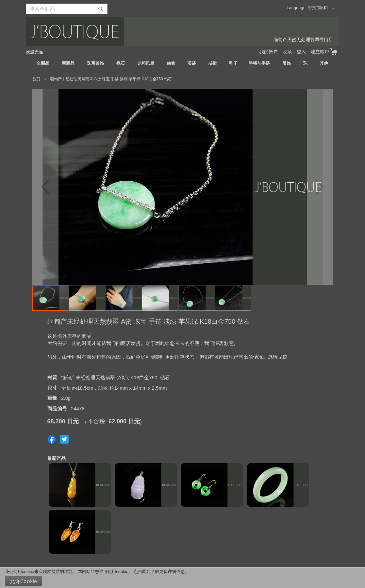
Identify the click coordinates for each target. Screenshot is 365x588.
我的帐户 (269, 52)
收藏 (287, 52)
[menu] (183, 63)
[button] (322, 8)
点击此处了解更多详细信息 (159, 572)
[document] (182, 578)
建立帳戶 (320, 52)
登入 (301, 52)
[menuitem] (43, 63)
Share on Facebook (52, 439)
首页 (36, 79)
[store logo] (183, 31)
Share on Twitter (64, 439)
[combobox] (67, 9)
